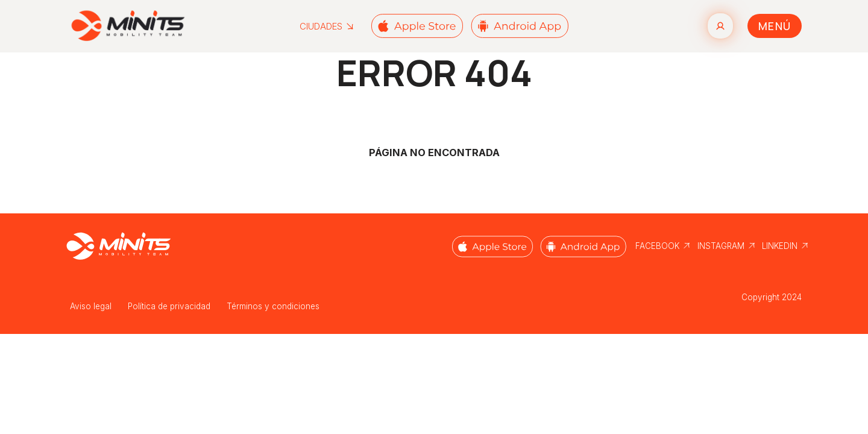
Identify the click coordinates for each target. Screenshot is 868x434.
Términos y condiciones (273, 306)
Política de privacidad (169, 306)
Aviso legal (91, 306)
